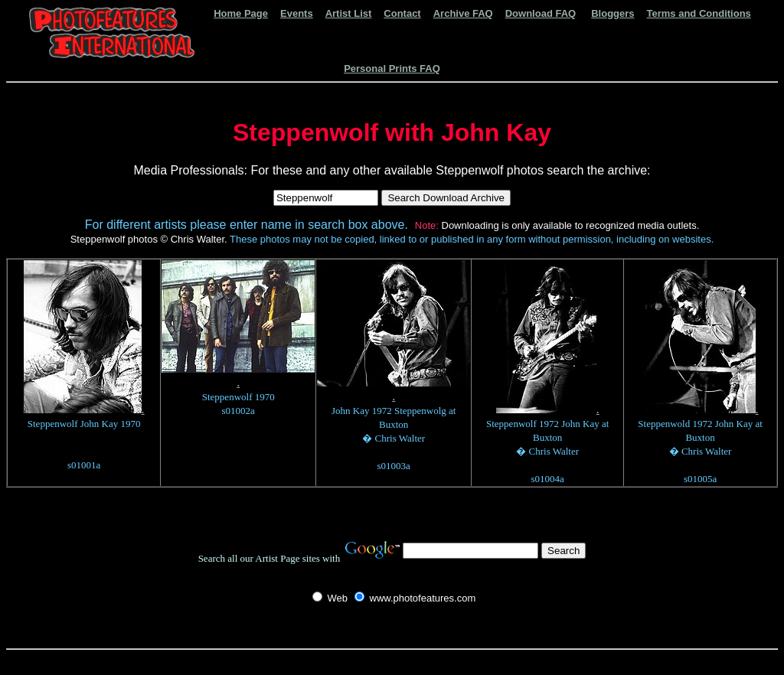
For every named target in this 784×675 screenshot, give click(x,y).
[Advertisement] (392, 661)
